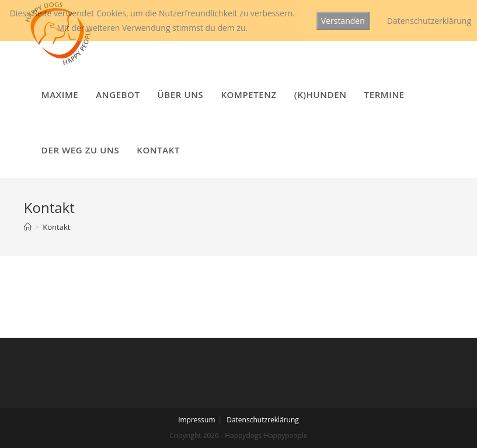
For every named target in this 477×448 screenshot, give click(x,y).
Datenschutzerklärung (429, 21)
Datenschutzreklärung (263, 420)
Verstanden (343, 21)
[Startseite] (28, 227)
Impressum (196, 420)
